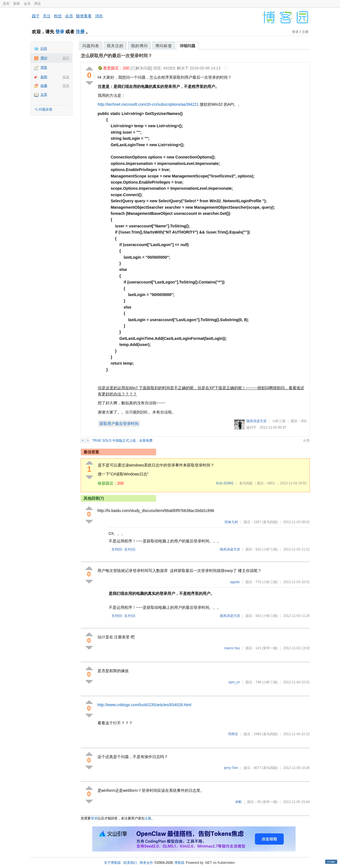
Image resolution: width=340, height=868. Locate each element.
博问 (44, 58)
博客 (44, 68)
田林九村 (231, 522)
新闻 (16, 4)
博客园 (179, 863)
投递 (66, 77)
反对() (130, 549)
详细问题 (187, 46)
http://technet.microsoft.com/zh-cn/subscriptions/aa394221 (148, 104)
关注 (47, 16)
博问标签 (164, 46)
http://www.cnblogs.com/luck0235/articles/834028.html (144, 705)
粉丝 (58, 16)
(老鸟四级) (270, 522)
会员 (27, 4)
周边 (37, 4)
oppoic (235, 582)
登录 (60, 32)
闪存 (44, 49)
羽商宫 (233, 734)
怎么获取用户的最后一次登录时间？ (116, 56)
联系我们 (130, 863)
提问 (66, 58)
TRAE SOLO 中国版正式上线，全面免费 (122, 441)
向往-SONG (225, 483)
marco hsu (232, 648)
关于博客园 (112, 863)
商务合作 (146, 863)
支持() (117, 549)
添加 (66, 86)
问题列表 (91, 46)
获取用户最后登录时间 (119, 424)
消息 (99, 16)
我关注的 (115, 46)
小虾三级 (279, 421)
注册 (80, 32)
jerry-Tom (231, 768)
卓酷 (238, 802)
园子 (36, 16)
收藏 (44, 86)
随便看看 (84, 16)
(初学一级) (270, 648)
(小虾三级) (270, 549)
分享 (306, 441)
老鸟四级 (246, 483)
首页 (6, 4)
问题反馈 (46, 109)
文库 (44, 95)
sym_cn (234, 682)
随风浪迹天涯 (256, 421)
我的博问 (139, 46)
